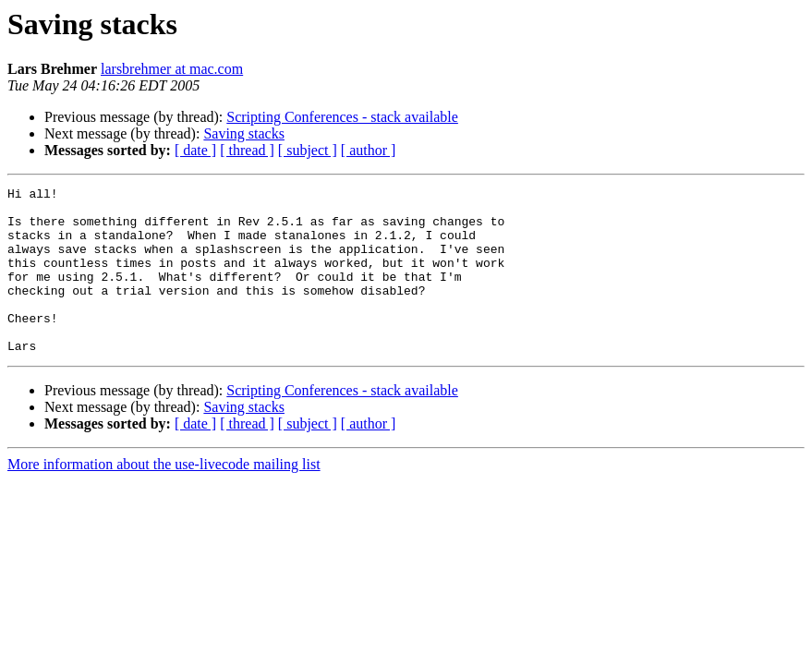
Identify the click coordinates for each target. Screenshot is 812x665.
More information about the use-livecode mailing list (164, 497)
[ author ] (369, 150)
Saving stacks (244, 133)
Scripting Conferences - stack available (342, 117)
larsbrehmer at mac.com (172, 69)
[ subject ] (308, 150)
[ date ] (195, 150)
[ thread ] (247, 150)
